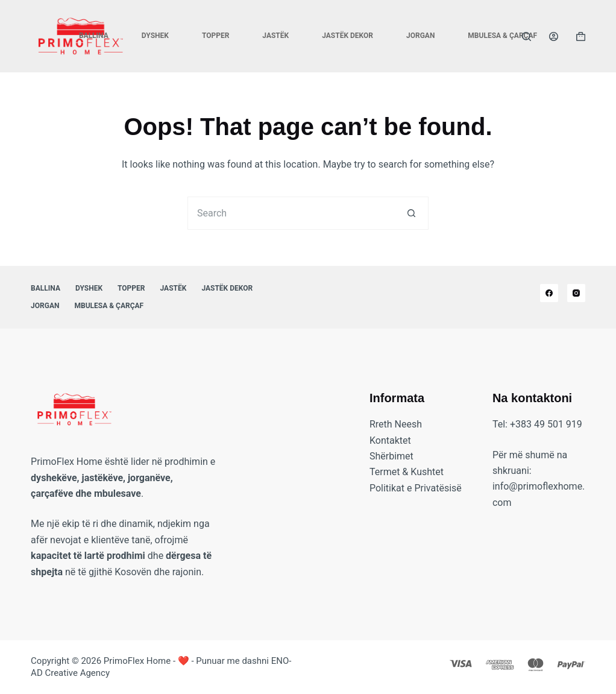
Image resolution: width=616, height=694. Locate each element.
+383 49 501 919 (546, 424)
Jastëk (275, 36)
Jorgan (420, 36)
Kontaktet (390, 440)
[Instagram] (576, 293)
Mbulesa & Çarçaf (502, 36)
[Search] (526, 36)
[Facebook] (549, 293)
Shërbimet (391, 456)
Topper (215, 36)
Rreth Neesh (396, 424)
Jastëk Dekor (347, 36)
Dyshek (155, 36)
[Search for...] (291, 213)
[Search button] (412, 213)
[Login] (554, 36)
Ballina (94, 36)
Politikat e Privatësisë (416, 488)
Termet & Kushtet (407, 472)
